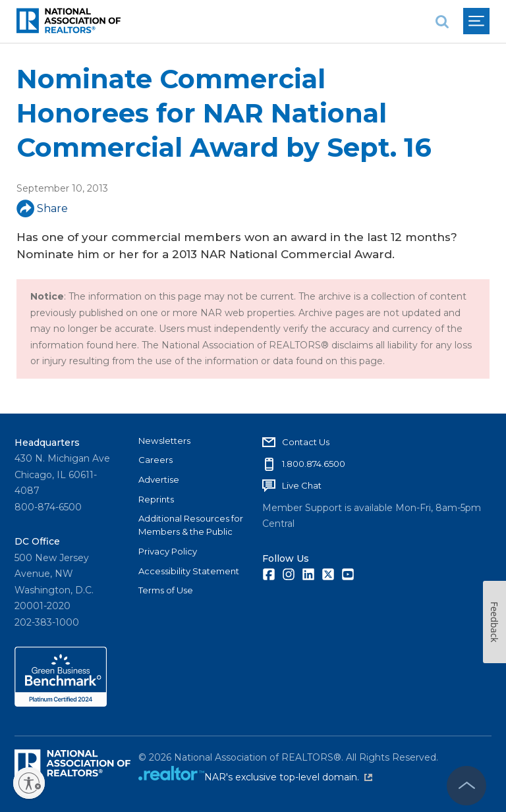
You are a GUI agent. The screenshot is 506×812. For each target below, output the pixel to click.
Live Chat (302, 485)
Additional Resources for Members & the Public (191, 525)
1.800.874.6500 (314, 464)
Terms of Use (166, 590)
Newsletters (164, 441)
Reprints (156, 499)
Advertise (159, 479)
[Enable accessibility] (29, 783)
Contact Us (306, 442)
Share (42, 208)
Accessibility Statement (189, 571)
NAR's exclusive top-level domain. (288, 777)
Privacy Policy (168, 551)
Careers (155, 460)
